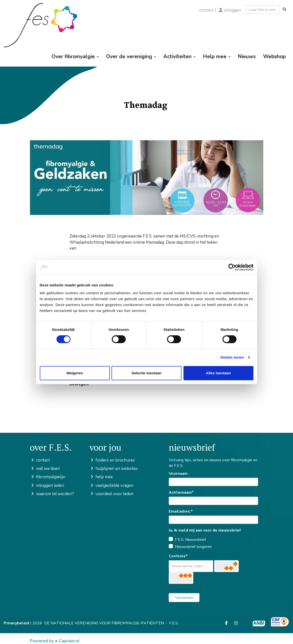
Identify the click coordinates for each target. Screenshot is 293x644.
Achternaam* (181, 492)
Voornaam (178, 474)
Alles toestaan (218, 373)
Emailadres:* (181, 511)
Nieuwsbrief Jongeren (193, 547)
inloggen (233, 10)
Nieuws (247, 56)
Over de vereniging (131, 56)
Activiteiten (179, 56)
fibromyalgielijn (48, 477)
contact (207, 10)
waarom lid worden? (52, 494)
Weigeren (75, 373)
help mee (101, 477)
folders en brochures (112, 460)
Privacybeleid (16, 623)
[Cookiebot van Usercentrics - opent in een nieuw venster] (232, 267)
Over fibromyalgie (75, 56)
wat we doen (45, 469)
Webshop (274, 56)
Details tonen (232, 357)
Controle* (178, 556)
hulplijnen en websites (114, 469)
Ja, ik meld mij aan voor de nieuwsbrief (205, 530)
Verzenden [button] (184, 598)
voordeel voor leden (111, 494)
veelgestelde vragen (111, 485)
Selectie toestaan (146, 373)
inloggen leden (47, 485)
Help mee (217, 56)
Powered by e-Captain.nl (55, 641)
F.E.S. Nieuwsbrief (190, 540)
